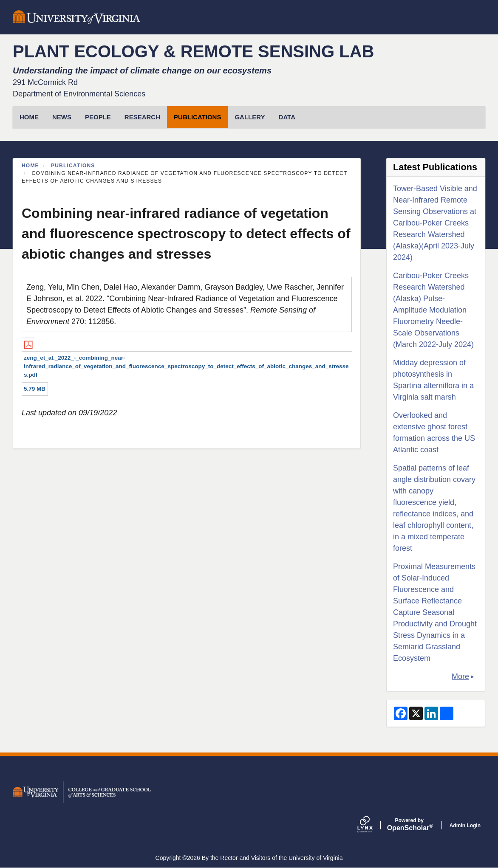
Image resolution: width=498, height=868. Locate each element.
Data (287, 117)
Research (142, 117)
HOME (29, 117)
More (460, 676)
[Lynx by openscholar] (372, 825)
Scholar (409, 825)
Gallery (250, 117)
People (98, 117)
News (62, 117)
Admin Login (465, 826)
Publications (197, 117)
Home (30, 166)
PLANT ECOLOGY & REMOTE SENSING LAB (193, 51)
